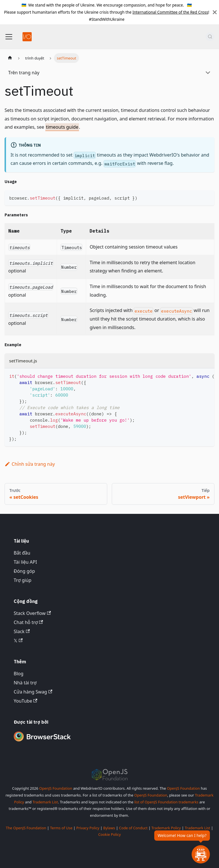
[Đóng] (215, 12)
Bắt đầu (22, 553)
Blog (19, 674)
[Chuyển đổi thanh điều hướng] (9, 37)
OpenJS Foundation (56, 788)
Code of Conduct (133, 828)
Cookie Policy (109, 834)
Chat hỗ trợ (28, 622)
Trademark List (45, 802)
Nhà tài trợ (25, 683)
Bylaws (109, 828)
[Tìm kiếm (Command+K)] (210, 37)
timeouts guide (62, 127)
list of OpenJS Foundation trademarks (166, 802)
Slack (22, 631)
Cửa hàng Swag (33, 692)
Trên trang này (24, 73)
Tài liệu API (25, 562)
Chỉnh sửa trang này (30, 464)
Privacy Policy (88, 828)
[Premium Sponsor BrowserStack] (42, 742)
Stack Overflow (32, 613)
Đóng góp (24, 571)
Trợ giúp (23, 580)
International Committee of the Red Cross (171, 12)
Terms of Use (61, 828)
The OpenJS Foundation (26, 828)
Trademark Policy (166, 828)
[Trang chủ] (10, 58)
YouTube (26, 701)
